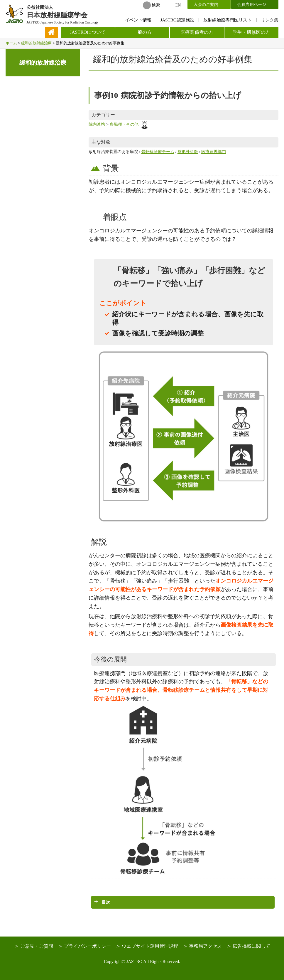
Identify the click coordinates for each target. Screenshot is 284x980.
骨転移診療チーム (158, 152)
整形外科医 (188, 152)
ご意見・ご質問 (37, 946)
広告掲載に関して (251, 946)
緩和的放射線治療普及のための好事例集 (173, 59)
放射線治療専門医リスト (228, 20)
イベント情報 (138, 20)
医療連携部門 (214, 152)
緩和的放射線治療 (36, 43)
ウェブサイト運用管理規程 (150, 946)
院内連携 (97, 124)
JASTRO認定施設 (177, 20)
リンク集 (270, 20)
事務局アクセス (205, 946)
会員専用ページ (252, 5)
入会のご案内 (206, 5)
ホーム (11, 43)
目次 (106, 902)
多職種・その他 (129, 124)
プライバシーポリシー (87, 946)
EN (178, 5)
